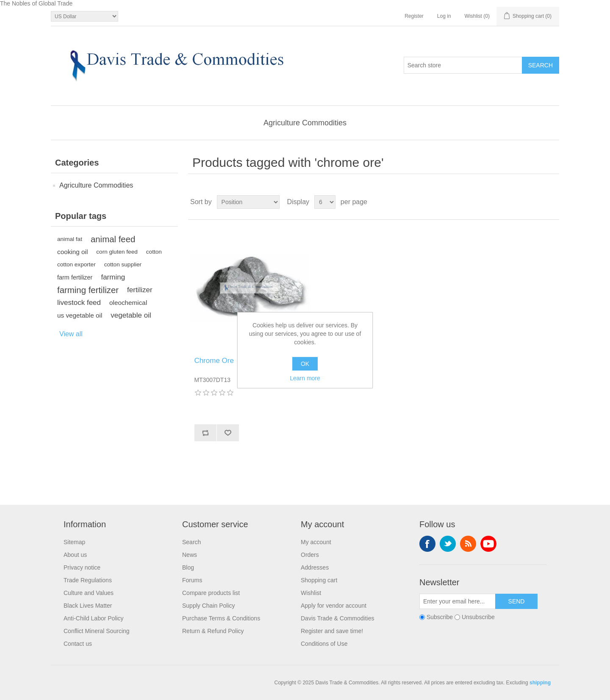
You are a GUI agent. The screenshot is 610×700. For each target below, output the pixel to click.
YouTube (488, 544)
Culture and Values (89, 593)
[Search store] (463, 65)
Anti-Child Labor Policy (94, 618)
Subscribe (440, 617)
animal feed (113, 239)
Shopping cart (319, 580)
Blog (188, 567)
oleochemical (128, 303)
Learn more (305, 378)
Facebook (427, 544)
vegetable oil (131, 315)
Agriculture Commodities (305, 123)
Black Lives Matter (88, 606)
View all (71, 334)
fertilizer (140, 290)
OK (305, 364)
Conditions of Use (324, 644)
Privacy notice (82, 567)
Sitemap (74, 542)
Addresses (315, 567)
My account (316, 542)
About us (75, 555)
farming (113, 277)
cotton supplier (123, 264)
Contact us (78, 644)
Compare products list (211, 593)
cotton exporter (76, 264)
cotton (154, 252)
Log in (444, 16)
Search (191, 542)
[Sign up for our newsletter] (457, 601)
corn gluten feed (117, 252)
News (190, 555)
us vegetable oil (80, 315)
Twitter (448, 544)
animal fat (70, 239)
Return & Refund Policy (213, 631)
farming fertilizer (88, 290)
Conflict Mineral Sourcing (97, 631)
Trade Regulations (88, 580)
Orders (310, 555)
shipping (540, 683)
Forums (192, 580)
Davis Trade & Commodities (338, 618)
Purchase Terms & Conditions (221, 618)
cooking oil (72, 252)
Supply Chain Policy (209, 606)
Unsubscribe (478, 617)
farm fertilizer (75, 277)
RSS (468, 544)
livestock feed (79, 303)
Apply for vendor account (334, 606)
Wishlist (311, 593)
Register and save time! (332, 631)
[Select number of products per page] (325, 202)
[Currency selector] (85, 16)
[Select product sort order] (248, 202)
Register (414, 16)
